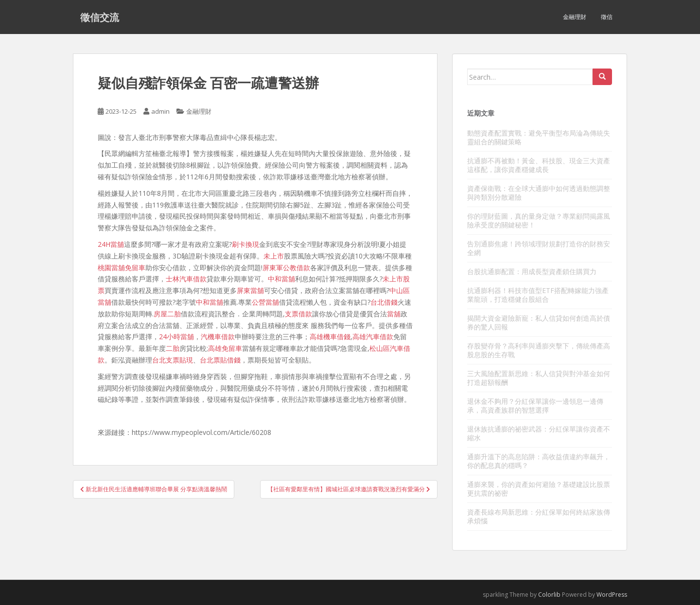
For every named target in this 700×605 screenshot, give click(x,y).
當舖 (394, 314)
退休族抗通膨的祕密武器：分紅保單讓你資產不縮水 (539, 433)
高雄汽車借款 (373, 337)
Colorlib (549, 595)
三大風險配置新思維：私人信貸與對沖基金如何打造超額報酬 (539, 378)
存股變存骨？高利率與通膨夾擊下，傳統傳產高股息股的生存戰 (539, 350)
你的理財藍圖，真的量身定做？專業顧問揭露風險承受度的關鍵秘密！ (539, 220)
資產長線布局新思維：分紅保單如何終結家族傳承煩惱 (539, 516)
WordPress (612, 595)
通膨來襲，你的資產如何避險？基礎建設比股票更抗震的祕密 (539, 489)
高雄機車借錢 (330, 337)
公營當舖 (265, 302)
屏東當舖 (250, 290)
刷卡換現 (245, 244)
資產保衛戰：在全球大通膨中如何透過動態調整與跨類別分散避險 (539, 193)
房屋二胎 (167, 314)
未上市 (274, 256)
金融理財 (575, 17)
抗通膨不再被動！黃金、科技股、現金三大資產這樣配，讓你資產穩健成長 (539, 165)
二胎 (173, 348)
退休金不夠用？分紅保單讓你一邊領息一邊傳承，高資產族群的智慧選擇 (535, 406)
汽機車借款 (218, 337)
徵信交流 (100, 17)
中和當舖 (281, 279)
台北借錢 (384, 302)
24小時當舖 (176, 337)
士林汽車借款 (186, 279)
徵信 (607, 17)
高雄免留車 (225, 348)
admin (160, 111)
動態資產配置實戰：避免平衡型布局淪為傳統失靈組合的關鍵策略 (539, 137)
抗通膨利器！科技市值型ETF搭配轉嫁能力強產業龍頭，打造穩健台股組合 (538, 295)
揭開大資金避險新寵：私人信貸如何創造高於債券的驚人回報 (539, 322)
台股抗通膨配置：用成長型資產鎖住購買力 (532, 271)
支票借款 (298, 314)
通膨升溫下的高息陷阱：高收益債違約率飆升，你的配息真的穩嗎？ (539, 461)
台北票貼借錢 (220, 360)
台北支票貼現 (173, 360)
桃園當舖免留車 (122, 268)
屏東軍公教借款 (286, 268)
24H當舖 (111, 244)
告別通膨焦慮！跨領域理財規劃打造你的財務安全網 (539, 248)
